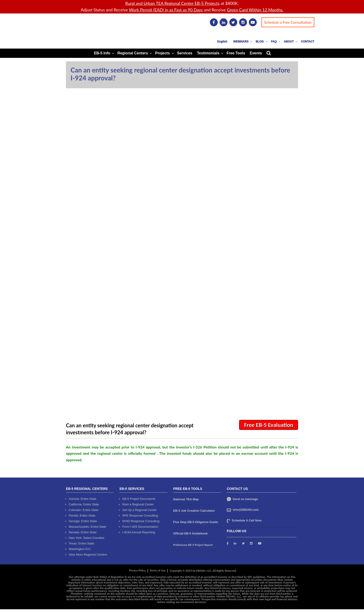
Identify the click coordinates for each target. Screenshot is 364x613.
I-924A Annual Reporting (139, 532)
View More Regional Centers (88, 555)
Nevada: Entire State (83, 532)
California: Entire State (84, 504)
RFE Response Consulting (140, 516)
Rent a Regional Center (138, 504)
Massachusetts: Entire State (88, 527)
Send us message (242, 499)
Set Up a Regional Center (140, 510)
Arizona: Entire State (83, 499)
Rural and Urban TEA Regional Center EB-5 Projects (172, 3)
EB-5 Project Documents (139, 499)
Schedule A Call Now (247, 520)
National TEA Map (186, 499)
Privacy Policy (137, 570)
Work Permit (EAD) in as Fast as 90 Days (166, 10)
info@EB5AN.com (246, 510)
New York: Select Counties (86, 538)
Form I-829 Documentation (140, 527)
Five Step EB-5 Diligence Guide (196, 522)
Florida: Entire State (82, 516)
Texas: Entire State (81, 543)
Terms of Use (158, 570)
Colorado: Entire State (84, 510)
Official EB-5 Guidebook (190, 533)
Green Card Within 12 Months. (255, 10)
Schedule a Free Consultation (288, 22)
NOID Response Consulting (141, 521)
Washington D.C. (80, 549)
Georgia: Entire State (83, 521)
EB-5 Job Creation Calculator (194, 511)
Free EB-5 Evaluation (269, 425)
